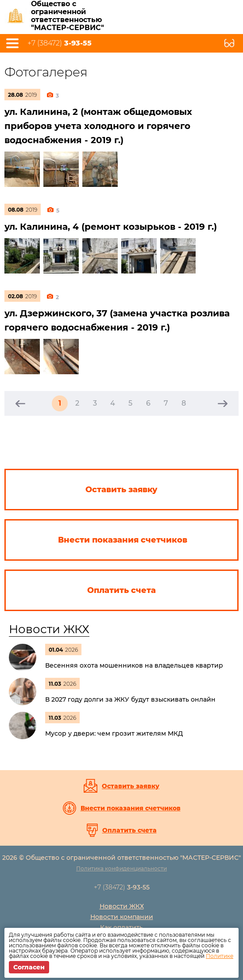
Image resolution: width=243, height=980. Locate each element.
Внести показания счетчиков (131, 808)
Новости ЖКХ (49, 629)
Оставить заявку (131, 786)
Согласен (29, 967)
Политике (220, 956)
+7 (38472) (60, 43)
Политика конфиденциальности (121, 868)
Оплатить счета (129, 830)
